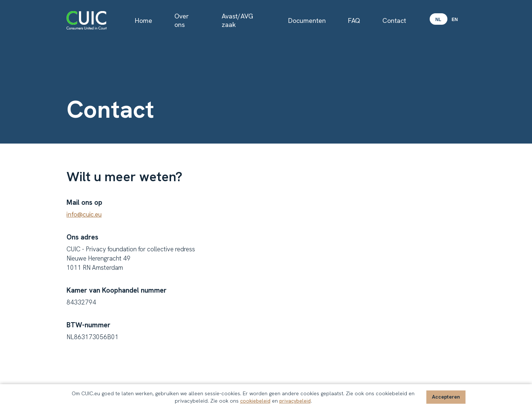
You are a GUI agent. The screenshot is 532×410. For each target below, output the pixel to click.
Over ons (182, 20)
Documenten (307, 20)
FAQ (354, 20)
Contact (394, 20)
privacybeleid (295, 401)
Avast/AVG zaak (237, 20)
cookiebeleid (255, 401)
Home (144, 20)
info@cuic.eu (84, 214)
